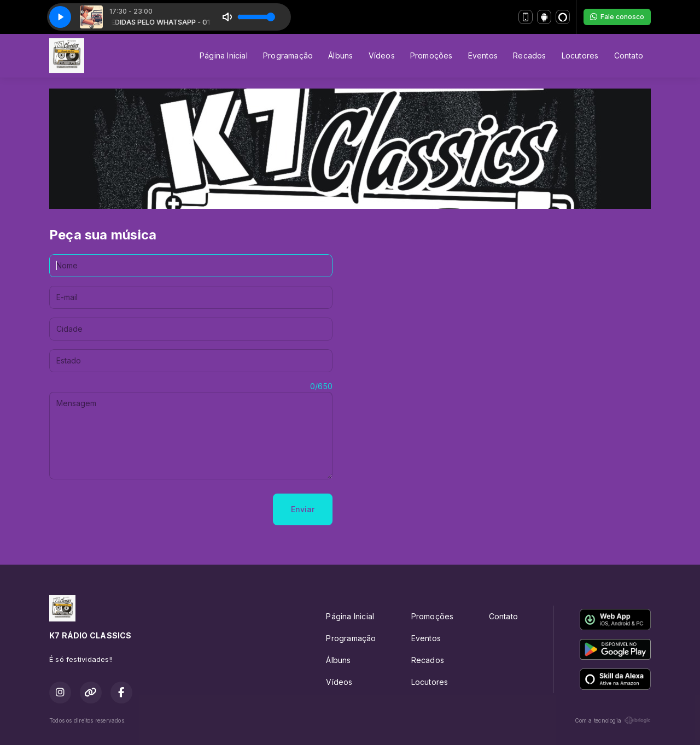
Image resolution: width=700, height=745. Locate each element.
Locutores (580, 55)
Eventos (483, 55)
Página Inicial (224, 55)
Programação (288, 55)
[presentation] (132, 509)
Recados (529, 55)
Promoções (431, 55)
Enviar (303, 509)
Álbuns (340, 55)
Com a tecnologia (613, 720)
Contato (629, 55)
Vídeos (382, 55)
